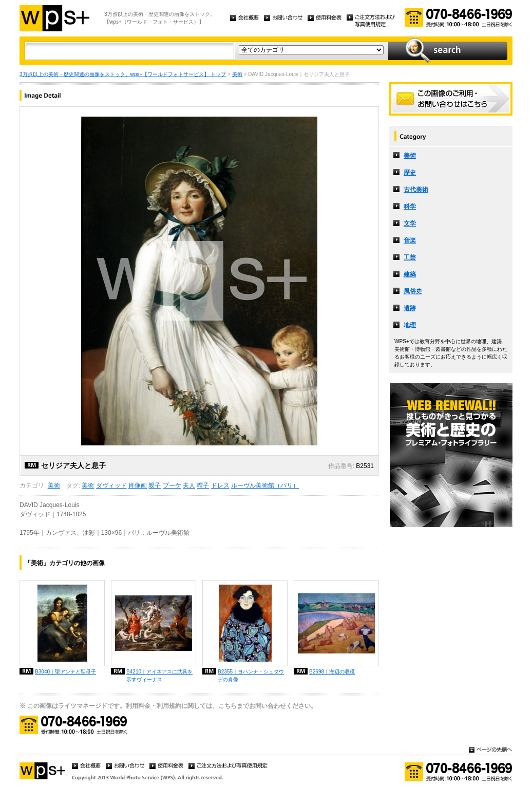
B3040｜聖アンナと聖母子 (65, 672)
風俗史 (413, 291)
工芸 (410, 257)
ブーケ (172, 485)
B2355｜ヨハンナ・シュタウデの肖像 (251, 676)
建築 (410, 274)
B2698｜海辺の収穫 (332, 672)
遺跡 (410, 308)
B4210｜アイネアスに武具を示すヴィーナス (159, 676)
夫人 (189, 485)
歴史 (410, 173)
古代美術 (416, 190)
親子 (155, 485)
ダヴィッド (111, 485)
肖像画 (138, 485)
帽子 (203, 485)
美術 (237, 74)
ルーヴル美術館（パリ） (265, 485)
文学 (410, 223)
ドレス (220, 485)
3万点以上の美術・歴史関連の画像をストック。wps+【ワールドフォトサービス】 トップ (123, 74)
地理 (410, 325)
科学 (410, 207)
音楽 (410, 240)
